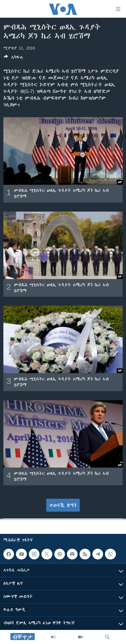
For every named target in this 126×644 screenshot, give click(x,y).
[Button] (13, 58)
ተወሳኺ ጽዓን (63, 505)
